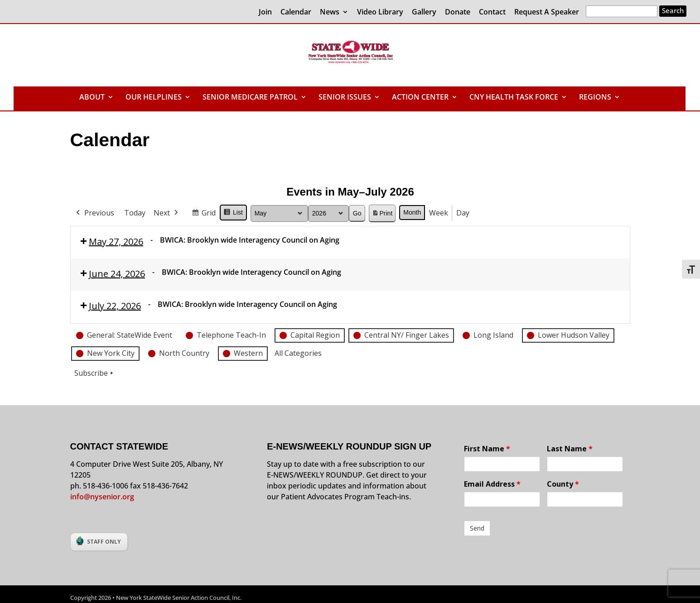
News (330, 12)
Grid (203, 214)
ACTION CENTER (420, 98)
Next (167, 213)
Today (135, 213)
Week (439, 213)
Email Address (492, 484)
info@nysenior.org (102, 497)
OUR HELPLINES (154, 98)
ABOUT (92, 98)
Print (382, 215)
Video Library (380, 12)
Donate (458, 12)
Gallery (424, 12)
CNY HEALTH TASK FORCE (514, 98)
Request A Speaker (547, 12)
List (233, 214)
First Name (487, 449)
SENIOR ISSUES (345, 98)
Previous (94, 213)
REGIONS (595, 98)
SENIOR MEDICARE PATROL (250, 98)
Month (412, 212)
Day (463, 213)
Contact (492, 12)
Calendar (296, 12)
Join (265, 12)
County (563, 484)
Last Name (570, 449)
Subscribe (95, 373)
